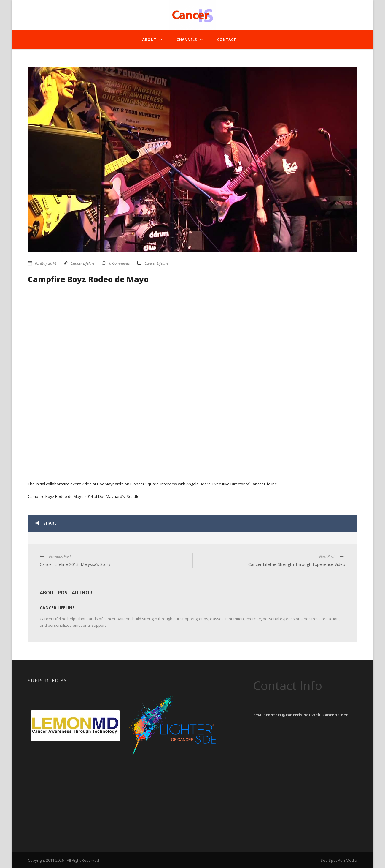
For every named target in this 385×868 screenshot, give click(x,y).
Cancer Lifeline (82, 263)
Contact (227, 40)
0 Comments (120, 263)
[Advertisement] (75, 796)
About (149, 40)
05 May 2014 (46, 263)
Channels (187, 40)
